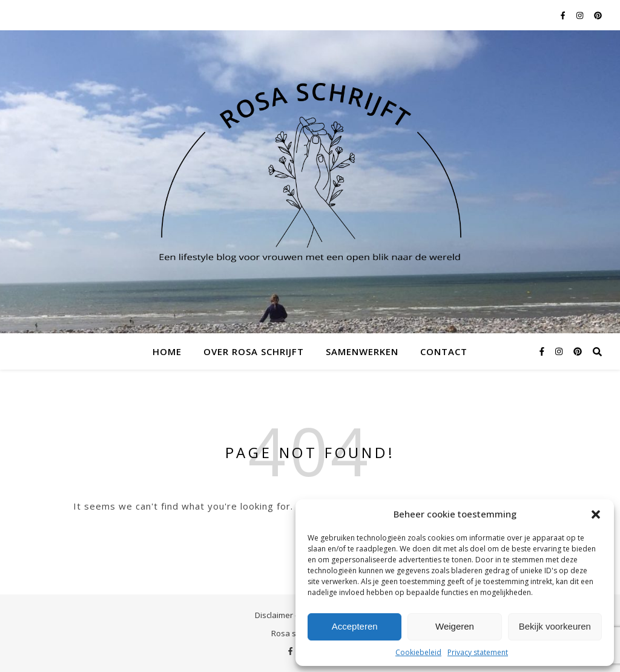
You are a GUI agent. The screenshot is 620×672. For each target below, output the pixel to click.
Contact (444, 351)
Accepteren (355, 626)
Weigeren (455, 626)
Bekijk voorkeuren (555, 626)
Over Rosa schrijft (254, 351)
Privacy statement (478, 652)
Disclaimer (274, 615)
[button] (596, 514)
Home (167, 351)
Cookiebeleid (418, 652)
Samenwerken (362, 351)
